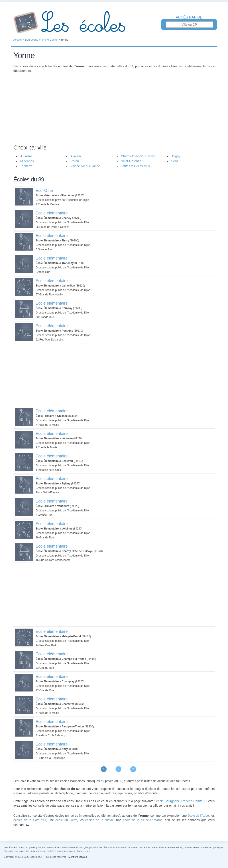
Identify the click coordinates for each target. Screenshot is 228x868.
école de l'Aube (198, 816)
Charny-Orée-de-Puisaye (138, 156)
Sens (175, 161)
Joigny (176, 156)
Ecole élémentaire (52, 213)
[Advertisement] (114, 111)
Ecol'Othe (44, 191)
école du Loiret (66, 820)
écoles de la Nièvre (100, 820)
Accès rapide (189, 17)
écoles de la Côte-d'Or (30, 820)
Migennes (27, 161)
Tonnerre (26, 166)
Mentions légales (78, 857)
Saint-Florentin (131, 161)
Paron (75, 161)
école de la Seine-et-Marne (143, 820)
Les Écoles (114, 22)
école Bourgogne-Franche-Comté (179, 801)
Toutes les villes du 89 (136, 166)
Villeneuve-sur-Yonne (85, 166)
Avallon (76, 156)
